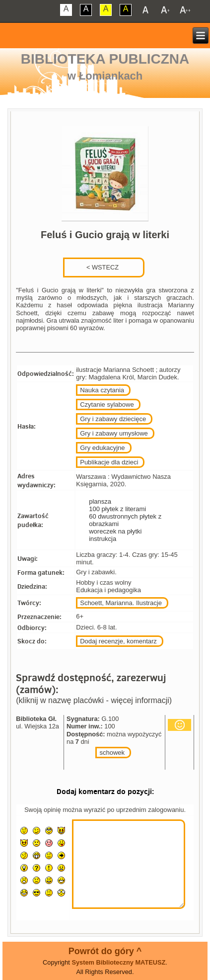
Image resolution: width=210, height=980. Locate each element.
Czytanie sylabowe (107, 404)
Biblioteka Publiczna (105, 59)
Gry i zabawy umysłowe (114, 433)
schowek (112, 753)
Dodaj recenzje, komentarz (118, 641)
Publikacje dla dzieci (109, 462)
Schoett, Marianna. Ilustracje (121, 603)
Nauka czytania (102, 390)
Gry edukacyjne (102, 448)
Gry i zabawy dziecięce (113, 419)
